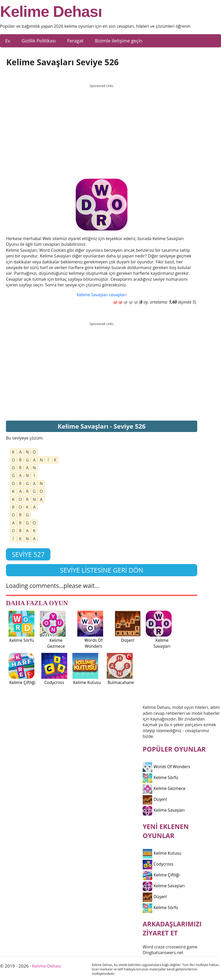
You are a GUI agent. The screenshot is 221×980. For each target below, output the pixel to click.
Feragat (75, 41)
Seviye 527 (28, 554)
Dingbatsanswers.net (163, 953)
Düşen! (155, 799)
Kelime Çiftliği (161, 875)
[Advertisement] (102, 127)
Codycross (158, 864)
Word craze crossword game (170, 947)
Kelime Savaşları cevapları (101, 295)
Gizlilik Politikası (39, 41)
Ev (8, 41)
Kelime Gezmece (164, 788)
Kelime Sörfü (160, 777)
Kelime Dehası (51, 12)
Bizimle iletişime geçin (119, 41)
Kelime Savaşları (164, 810)
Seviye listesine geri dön (102, 570)
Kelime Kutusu (162, 853)
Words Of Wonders (166, 767)
